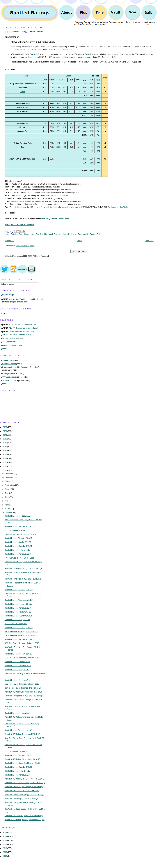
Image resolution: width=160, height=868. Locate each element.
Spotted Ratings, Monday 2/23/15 (18, 554)
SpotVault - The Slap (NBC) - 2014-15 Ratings (23, 579)
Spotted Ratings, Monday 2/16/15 (18, 608)
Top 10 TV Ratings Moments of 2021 (17, 335)
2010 (5, 848)
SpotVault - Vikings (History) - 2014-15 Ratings (23, 568)
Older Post (149, 241)
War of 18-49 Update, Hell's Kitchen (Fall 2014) (23, 692)
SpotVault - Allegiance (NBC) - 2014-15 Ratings (24, 696)
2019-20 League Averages (13, 338)
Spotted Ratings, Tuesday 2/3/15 (18, 755)
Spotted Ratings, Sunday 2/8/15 (17, 662)
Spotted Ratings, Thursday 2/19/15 (19, 590)
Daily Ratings (8, 295)
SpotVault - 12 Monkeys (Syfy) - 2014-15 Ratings (24, 795)
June (7, 497)
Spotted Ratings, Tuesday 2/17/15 (18, 604)
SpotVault (124, 207)
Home (80, 241)
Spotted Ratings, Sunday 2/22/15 (18, 542)
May (7, 501)
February (9, 513)
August (8, 489)
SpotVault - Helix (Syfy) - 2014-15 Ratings (21, 799)
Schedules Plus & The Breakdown (23, 325)
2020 (5, 451)
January (9, 827)
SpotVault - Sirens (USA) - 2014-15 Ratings (22, 791)
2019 (5, 455)
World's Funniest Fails (92, 234)
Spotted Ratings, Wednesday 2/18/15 (20, 600)
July (7, 493)
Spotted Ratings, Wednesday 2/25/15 (20, 526)
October (9, 481)
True (105, 78)
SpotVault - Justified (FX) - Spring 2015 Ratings (24, 787)
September (10, 485)
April (7, 505)
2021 (5, 447)
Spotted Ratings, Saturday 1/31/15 (18, 767)
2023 (5, 439)
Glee (20, 234)
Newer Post (9, 241)
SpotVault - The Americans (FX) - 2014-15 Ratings (25, 783)
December (9, 474)
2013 (5, 837)
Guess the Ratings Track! (12, 345)
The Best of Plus (9, 342)
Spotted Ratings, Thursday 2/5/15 (18, 713)
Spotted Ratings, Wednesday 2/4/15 (19, 730)
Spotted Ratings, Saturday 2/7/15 (18, 666)
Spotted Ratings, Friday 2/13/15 (27, 32)
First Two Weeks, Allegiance (16, 624)
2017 (5, 462)
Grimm (26, 234)
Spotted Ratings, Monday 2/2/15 (18, 775)
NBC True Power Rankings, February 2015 (22, 643)
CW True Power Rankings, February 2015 (21, 635)
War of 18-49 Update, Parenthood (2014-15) (22, 734)
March (8, 509)
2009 (5, 852)
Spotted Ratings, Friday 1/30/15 (17, 771)
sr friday (64, 234)
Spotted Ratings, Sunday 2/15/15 (18, 612)
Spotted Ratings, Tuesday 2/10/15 (18, 654)
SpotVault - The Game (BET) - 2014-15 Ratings (24, 816)
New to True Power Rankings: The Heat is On (23, 688)
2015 (5, 470)
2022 (5, 443)
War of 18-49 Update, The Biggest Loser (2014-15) (25, 779)
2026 (5, 427)
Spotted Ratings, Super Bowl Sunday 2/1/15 (22, 763)
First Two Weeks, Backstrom (16, 751)
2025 (5, 431)
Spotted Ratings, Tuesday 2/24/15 (18, 538)
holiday (45, 234)
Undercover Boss (75, 234)
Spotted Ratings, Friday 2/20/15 (17, 550)
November (9, 477)
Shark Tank (53, 234)
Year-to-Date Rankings (19, 299)
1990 (5, 856)
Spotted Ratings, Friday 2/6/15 (17, 670)
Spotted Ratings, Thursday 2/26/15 (19, 516)
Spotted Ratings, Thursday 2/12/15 (19, 628)
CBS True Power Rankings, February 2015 (22, 658)
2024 (5, 435)
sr (59, 234)
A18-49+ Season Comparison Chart (23, 328)
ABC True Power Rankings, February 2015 (22, 684)
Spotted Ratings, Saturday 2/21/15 (18, 546)
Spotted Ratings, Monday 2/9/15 (18, 680)
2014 (5, 833)
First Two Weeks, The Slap (15, 530)
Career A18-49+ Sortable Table (21, 332)
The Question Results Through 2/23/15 (20, 534)
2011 (5, 844)
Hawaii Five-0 (35, 234)
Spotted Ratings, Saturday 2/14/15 (18, 616)
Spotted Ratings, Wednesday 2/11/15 (20, 639)
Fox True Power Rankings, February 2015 (21, 632)
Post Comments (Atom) (25, 246)
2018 (5, 458)
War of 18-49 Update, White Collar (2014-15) (23, 759)
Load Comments (79, 252)
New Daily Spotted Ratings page (55, 219)
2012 (5, 840)
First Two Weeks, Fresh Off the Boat (19, 558)
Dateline (14, 234)
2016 (5, 466)
